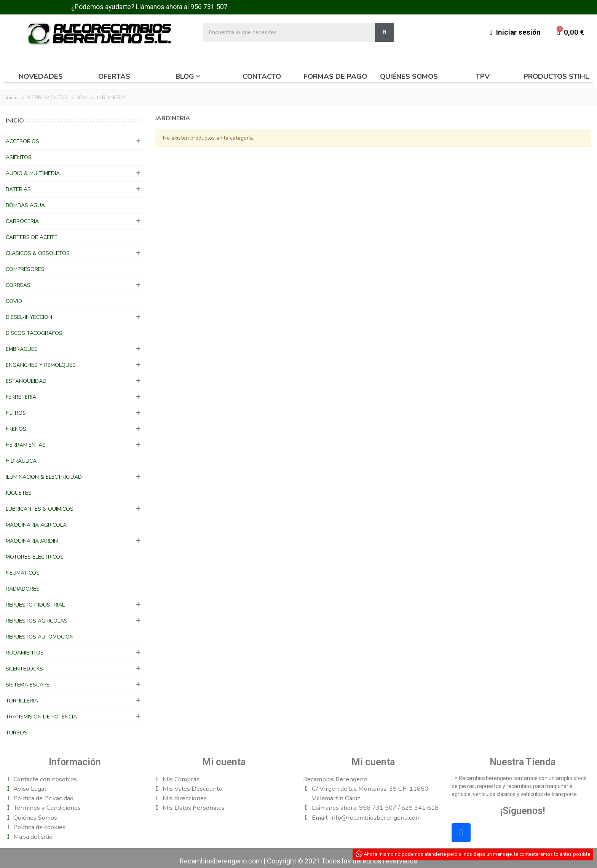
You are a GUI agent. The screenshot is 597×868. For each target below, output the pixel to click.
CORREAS (18, 285)
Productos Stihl (556, 76)
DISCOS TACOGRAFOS (34, 333)
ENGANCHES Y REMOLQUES (41, 365)
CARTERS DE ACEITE (32, 237)
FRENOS (16, 429)
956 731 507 (209, 7)
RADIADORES (23, 589)
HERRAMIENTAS (26, 445)
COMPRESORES (25, 269)
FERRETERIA (21, 397)
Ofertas (114, 76)
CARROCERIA (22, 221)
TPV (483, 76)
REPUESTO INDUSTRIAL (35, 605)
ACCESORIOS (22, 141)
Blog (185, 76)
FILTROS (16, 413)
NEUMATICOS (23, 573)
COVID (14, 301)
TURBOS (17, 733)
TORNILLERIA (22, 701)
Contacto (262, 76)
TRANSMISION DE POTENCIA (41, 717)
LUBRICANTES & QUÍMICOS (40, 509)
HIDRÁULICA (21, 461)
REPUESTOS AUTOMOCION (40, 637)
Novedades (41, 76)
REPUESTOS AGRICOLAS (37, 621)
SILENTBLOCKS (24, 669)
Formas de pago (335, 76)
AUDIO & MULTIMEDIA (33, 173)
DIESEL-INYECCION (29, 317)
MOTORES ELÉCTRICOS (35, 557)
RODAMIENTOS (25, 653)
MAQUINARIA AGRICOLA (36, 525)
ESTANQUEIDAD (26, 381)
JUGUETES (19, 493)
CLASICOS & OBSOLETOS (38, 253)
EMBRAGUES (22, 349)
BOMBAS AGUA (25, 205)
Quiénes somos (409, 76)
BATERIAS (18, 189)
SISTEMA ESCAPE (28, 685)
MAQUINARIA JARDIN (32, 541)
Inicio (15, 121)
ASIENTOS (19, 157)
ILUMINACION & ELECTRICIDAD (44, 477)
